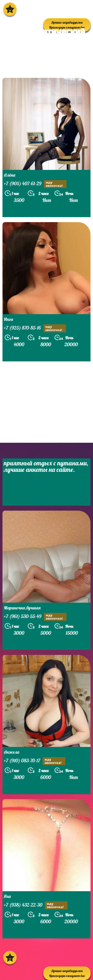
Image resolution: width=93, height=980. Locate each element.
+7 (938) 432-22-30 (36, 905)
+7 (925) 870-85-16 (35, 328)
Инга (8, 319)
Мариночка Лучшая (22, 608)
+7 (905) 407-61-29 (35, 184)
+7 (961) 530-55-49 (35, 617)
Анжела (11, 752)
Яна (7, 896)
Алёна (9, 175)
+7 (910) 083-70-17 (34, 761)
